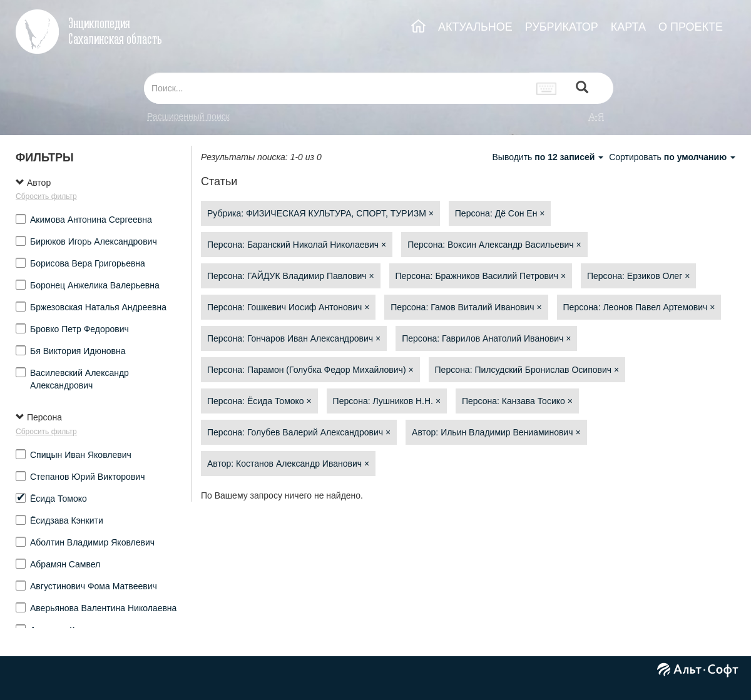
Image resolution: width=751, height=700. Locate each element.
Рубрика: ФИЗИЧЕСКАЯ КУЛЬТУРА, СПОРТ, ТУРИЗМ (320, 213)
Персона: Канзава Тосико (517, 401)
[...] (337, 88)
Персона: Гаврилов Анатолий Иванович (486, 338)
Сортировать (672, 157)
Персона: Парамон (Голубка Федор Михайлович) (310, 370)
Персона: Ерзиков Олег (638, 276)
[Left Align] (582, 89)
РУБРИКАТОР (562, 27)
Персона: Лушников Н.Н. (387, 401)
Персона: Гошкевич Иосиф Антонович (288, 307)
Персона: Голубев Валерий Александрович (299, 432)
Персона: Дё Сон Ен (500, 213)
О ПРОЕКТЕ (691, 27)
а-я (596, 116)
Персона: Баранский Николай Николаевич (297, 245)
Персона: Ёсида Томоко (259, 401)
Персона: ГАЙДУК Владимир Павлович (291, 276)
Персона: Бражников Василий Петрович (481, 276)
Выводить (549, 157)
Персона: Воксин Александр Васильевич (494, 245)
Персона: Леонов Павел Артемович (639, 307)
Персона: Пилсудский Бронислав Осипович (527, 370)
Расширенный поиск (188, 116)
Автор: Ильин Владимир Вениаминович (496, 432)
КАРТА (628, 27)
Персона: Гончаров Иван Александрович (294, 338)
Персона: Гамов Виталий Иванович (466, 307)
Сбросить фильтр (46, 196)
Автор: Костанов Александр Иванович (288, 464)
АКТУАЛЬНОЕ (475, 27)
